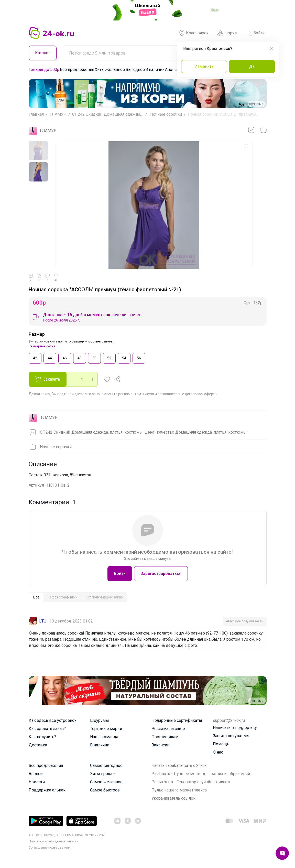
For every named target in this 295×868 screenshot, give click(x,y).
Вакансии (160, 745)
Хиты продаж (103, 774)
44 (50, 358)
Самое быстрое (105, 790)
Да (252, 66)
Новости (37, 782)
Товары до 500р (44, 69)
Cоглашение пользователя (50, 847)
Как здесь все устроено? (53, 720)
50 (94, 358)
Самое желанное (106, 782)
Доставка (38, 745)
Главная (36, 114)
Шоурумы (100, 720)
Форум (227, 33)
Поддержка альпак (47, 790)
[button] (107, 379)
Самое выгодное (106, 765)
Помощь (221, 744)
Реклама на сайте (168, 729)
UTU (43, 621)
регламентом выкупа (136, 394)
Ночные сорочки (166, 114)
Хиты (100, 69)
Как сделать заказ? (47, 729)
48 (80, 358)
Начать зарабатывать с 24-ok (179, 765)
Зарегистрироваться (161, 574)
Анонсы (172, 69)
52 (109, 358)
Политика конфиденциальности (53, 841)
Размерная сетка (42, 346)
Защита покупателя (231, 736)
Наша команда (104, 737)
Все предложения (77, 69)
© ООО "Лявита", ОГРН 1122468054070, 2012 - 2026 (67, 835)
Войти (255, 33)
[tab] (36, 597)
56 (139, 358)
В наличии (155, 69)
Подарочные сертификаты (177, 720)
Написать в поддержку (235, 728)
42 (35, 358)
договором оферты (201, 394)
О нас (218, 752)
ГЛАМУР (58, 114)
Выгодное (135, 69)
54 (124, 358)
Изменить (204, 66)
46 (65, 358)
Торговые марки (106, 729)
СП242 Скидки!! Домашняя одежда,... (108, 114)
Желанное (115, 69)
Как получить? (42, 737)
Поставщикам (165, 737)
